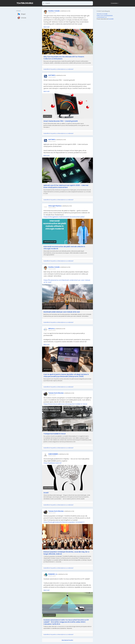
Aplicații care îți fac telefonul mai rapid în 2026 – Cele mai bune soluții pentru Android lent (66, 186)
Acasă (46, 493)
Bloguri (22, 14)
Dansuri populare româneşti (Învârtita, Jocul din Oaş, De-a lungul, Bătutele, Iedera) (66, 553)
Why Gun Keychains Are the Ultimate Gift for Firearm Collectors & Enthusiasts (64, 58)
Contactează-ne (102, 17)
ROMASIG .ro (53, 574)
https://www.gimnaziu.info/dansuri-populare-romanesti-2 (64, 522)
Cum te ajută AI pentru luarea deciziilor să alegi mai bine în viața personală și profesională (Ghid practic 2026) (66, 375)
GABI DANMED (53, 454)
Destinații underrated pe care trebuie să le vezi (62, 312)
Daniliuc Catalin (54, 11)
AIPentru (51, 329)
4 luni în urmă (52, 13)
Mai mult (47, 27)
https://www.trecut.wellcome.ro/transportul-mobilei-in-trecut (65, 404)
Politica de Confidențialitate (105, 16)
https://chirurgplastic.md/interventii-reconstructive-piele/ (64, 217)
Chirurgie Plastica (55, 206)
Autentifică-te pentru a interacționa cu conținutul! (58, 69)
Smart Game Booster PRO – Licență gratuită (61, 121)
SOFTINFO (52, 75)
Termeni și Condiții (102, 14)
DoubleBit (111, 19)
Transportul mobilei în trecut (55, 434)
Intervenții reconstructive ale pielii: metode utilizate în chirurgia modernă (64, 248)
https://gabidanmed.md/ (53, 463)
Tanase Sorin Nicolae (56, 393)
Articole (22, 18)
